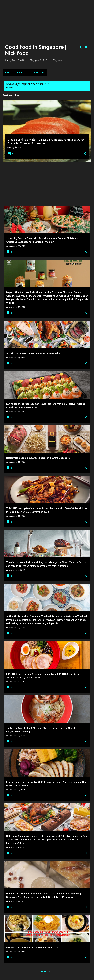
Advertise (22, 72)
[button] (85, 154)
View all (10, 88)
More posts (47, 972)
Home (8, 72)
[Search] (80, 47)
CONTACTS (39, 72)
